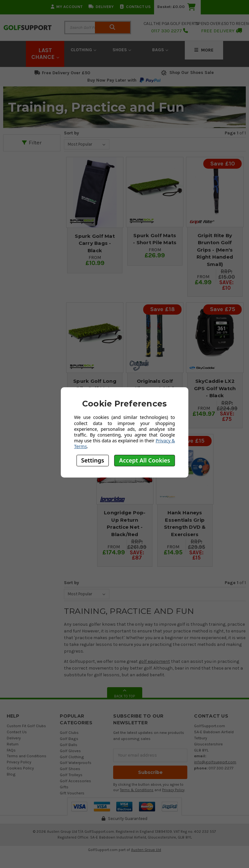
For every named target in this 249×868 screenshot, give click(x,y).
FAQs (11, 750)
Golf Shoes (70, 769)
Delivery (101, 7)
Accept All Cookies (145, 460)
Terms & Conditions (137, 790)
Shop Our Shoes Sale (187, 72)
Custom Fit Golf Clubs (26, 726)
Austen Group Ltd (146, 850)
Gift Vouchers (72, 793)
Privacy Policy (19, 762)
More (204, 50)
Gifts (64, 787)
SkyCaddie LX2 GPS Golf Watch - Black (215, 388)
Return (13, 744)
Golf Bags (69, 739)
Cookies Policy (20, 768)
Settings (93, 460)
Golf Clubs (69, 732)
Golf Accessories (75, 781)
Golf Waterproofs (76, 763)
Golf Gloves (70, 751)
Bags (160, 50)
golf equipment (154, 661)
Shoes (122, 50)
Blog (11, 774)
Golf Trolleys (71, 775)
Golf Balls (69, 745)
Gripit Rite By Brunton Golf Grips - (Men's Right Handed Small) (215, 250)
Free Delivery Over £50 (62, 73)
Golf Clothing (72, 757)
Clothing (83, 50)
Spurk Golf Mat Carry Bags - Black (95, 243)
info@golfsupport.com (215, 762)
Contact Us (135, 7)
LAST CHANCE (45, 54)
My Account (67, 7)
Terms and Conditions (27, 756)
